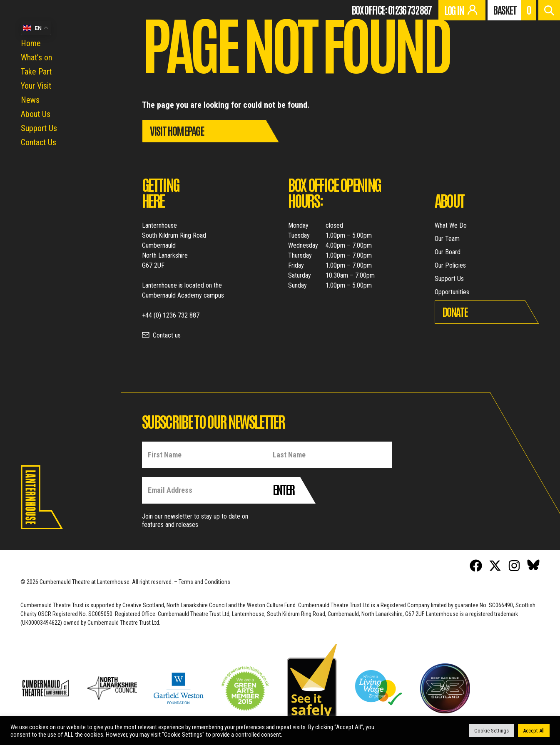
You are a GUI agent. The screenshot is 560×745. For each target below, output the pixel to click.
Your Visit (36, 86)
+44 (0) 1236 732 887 (171, 315)
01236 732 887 (410, 10)
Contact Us (39, 142)
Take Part (36, 72)
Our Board (448, 252)
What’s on (36, 57)
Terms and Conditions (204, 582)
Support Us (39, 128)
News (30, 100)
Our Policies (450, 265)
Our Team (447, 239)
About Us (36, 114)
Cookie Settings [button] (492, 731)
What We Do (451, 225)
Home (31, 43)
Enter (284, 489)
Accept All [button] (534, 731)
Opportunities (452, 292)
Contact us (167, 335)
